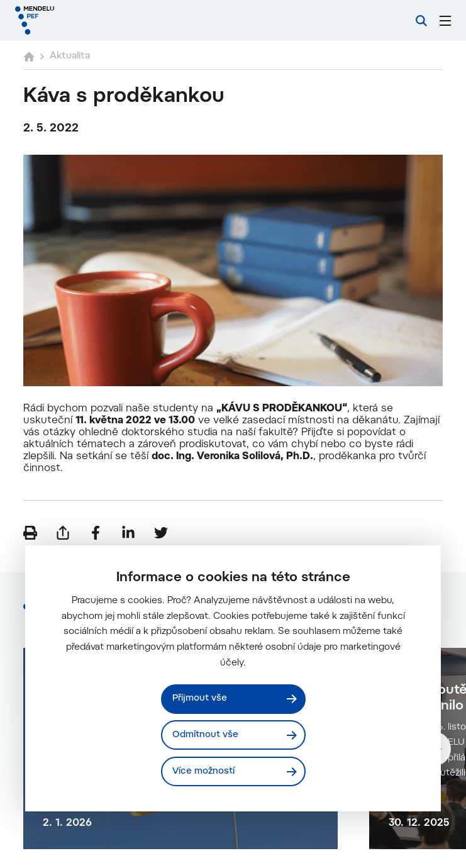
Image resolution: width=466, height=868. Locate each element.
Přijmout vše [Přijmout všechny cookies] (200, 698)
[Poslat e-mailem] (63, 533)
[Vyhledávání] (421, 21)
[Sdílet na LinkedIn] (128, 533)
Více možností (203, 771)
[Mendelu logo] (80, 20)
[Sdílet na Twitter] (161, 533)
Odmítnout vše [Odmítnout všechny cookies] (205, 735)
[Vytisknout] (30, 533)
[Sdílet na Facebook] (96, 533)
